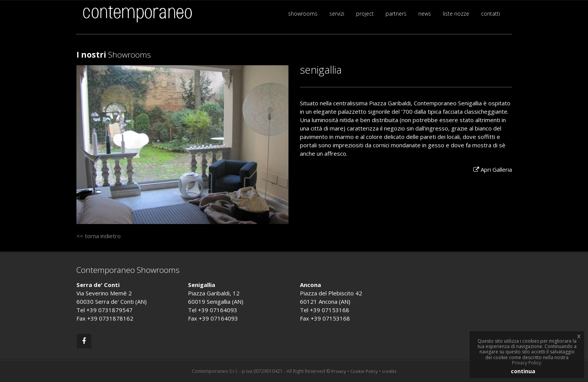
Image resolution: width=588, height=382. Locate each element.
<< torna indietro (99, 236)
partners (396, 14)
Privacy (339, 371)
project (365, 14)
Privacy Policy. (527, 363)
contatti (491, 14)
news (425, 14)
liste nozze (456, 14)
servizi (337, 14)
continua (523, 371)
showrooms (303, 14)
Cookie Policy (364, 371)
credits (389, 371)
